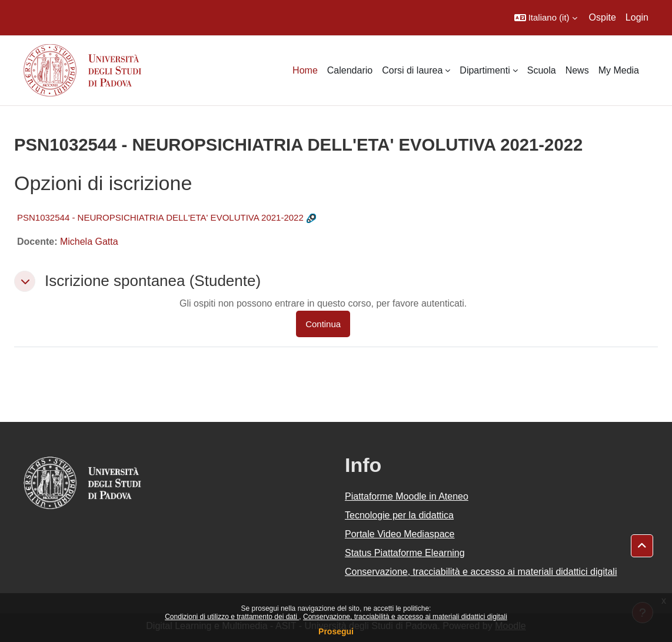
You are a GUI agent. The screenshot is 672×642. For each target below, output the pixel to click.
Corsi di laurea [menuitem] (412, 70)
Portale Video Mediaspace (400, 534)
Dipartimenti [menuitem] (485, 70)
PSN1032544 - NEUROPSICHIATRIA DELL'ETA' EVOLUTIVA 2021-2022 (160, 217)
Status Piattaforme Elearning (405, 553)
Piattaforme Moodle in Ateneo (407, 496)
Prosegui (336, 631)
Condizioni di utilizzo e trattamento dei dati (232, 617)
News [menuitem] (577, 70)
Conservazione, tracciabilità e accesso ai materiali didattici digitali (405, 617)
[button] (546, 18)
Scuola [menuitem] (542, 70)
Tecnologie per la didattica (399, 515)
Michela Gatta (89, 242)
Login (637, 17)
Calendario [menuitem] (350, 70)
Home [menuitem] (305, 70)
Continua (323, 324)
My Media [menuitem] (619, 70)
